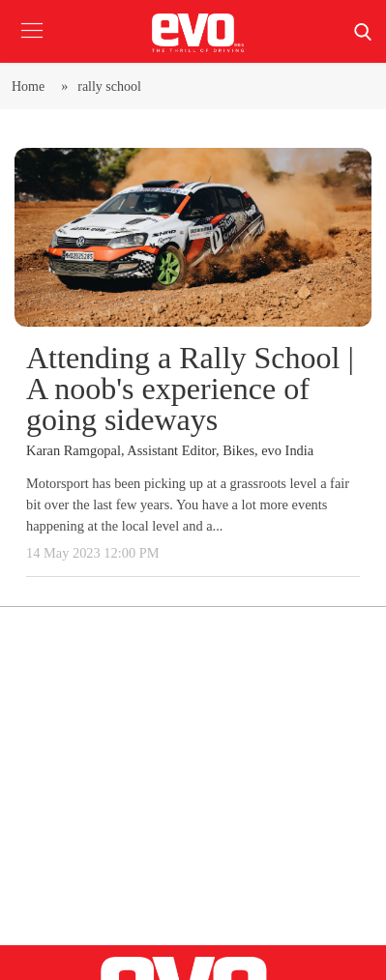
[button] (31, 45)
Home (31, 86)
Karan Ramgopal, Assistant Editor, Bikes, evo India (170, 450)
